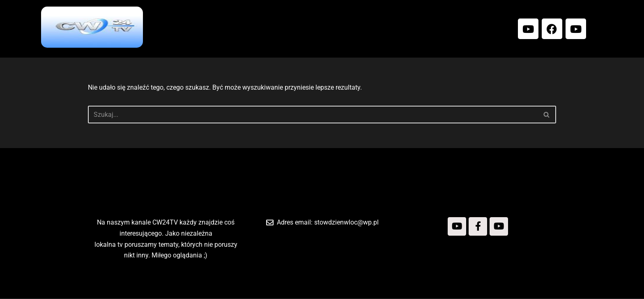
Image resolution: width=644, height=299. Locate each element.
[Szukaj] (313, 115)
